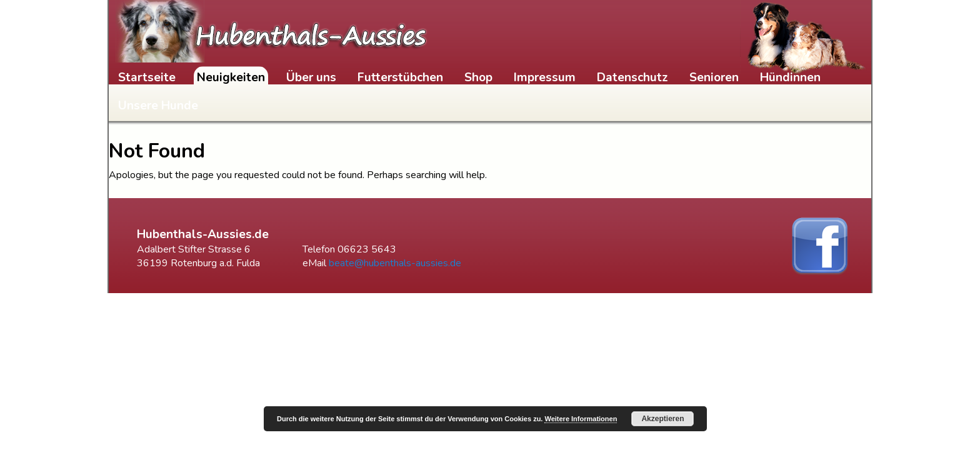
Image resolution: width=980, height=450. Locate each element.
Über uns (311, 77)
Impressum (545, 77)
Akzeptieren (662, 419)
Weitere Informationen (581, 419)
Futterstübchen (400, 77)
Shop (478, 77)
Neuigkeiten (231, 77)
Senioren (714, 77)
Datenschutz (632, 77)
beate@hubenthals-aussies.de (395, 263)
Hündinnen (790, 77)
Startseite (147, 77)
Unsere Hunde (158, 106)
